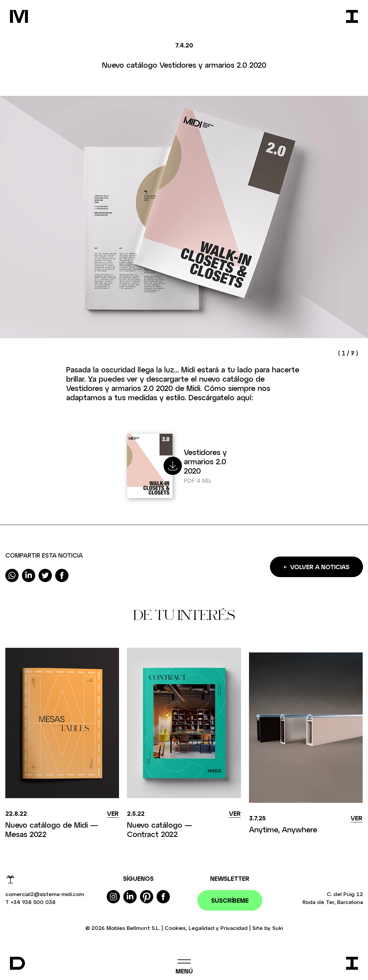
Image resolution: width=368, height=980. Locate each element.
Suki (278, 928)
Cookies (175, 928)
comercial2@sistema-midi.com (45, 894)
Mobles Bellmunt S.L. (133, 928)
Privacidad (234, 928)
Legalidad (201, 928)
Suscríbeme (230, 900)
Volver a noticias (316, 567)
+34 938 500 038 (33, 902)
